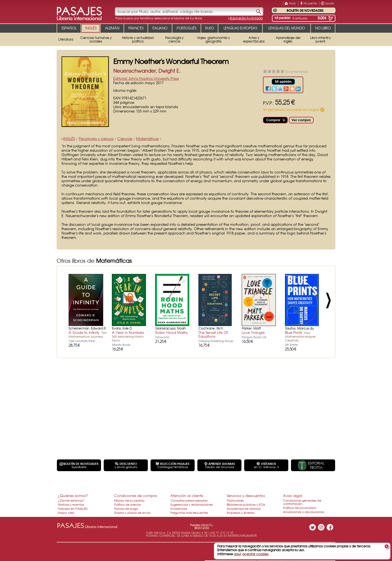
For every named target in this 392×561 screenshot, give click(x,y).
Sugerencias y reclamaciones (192, 504)
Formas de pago (126, 508)
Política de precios (127, 504)
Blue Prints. (300, 336)
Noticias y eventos (71, 504)
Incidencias (179, 508)
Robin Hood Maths (171, 332)
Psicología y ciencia (96, 138)
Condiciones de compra (135, 496)
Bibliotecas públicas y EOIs (246, 504)
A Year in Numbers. (128, 336)
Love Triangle (253, 332)
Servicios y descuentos (246, 496)
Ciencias (125, 138)
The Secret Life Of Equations (213, 334)
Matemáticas (147, 138)
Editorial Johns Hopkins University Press (146, 78)
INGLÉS (69, 138)
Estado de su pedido (129, 500)
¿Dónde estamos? (71, 500)
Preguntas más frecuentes (189, 513)
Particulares (235, 500)
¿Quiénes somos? (73, 496)
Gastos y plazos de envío (132, 513)
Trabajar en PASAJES (73, 508)
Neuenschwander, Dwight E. (147, 71)
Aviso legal (293, 496)
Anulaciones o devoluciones (304, 512)
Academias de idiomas (244, 508)
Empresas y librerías (241, 513)
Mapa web (66, 513)
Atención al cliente (187, 496)
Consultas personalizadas (189, 500)
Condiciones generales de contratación (302, 502)
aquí (237, 554)
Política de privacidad (299, 508)
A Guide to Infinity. (88, 334)
